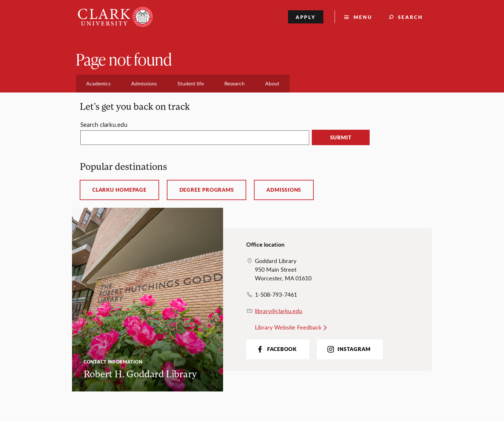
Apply (306, 17)
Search (410, 17)
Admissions (284, 190)
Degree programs (207, 190)
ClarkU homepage (119, 190)
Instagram (348, 349)
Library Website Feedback (288, 327)
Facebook (276, 349)
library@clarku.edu (279, 311)
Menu (363, 17)
